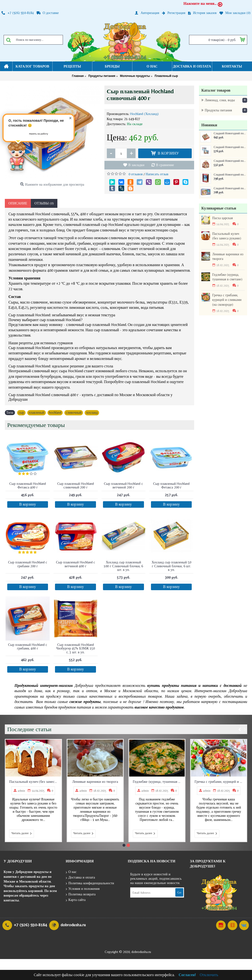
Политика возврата (81, 895)
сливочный (74, 412)
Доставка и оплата (80, 878)
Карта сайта (76, 900)
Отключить (209, 975)
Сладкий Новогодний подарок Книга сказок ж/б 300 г (230, 175)
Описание (18, 203)
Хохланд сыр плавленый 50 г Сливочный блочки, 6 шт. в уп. (171, 566)
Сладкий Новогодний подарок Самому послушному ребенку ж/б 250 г (230, 188)
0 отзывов (136, 174)
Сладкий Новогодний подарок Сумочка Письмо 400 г (230, 147)
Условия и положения (83, 889)
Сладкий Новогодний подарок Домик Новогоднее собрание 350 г (230, 161)
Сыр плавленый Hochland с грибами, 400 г (28, 646)
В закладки (136, 165)
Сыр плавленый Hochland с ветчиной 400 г (75, 564)
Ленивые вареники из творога (228, 257)
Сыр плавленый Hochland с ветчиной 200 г (123, 485)
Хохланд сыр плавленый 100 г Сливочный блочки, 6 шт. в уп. (123, 566)
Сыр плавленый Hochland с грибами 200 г (28, 564)
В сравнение (165, 165)
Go (179, 892)
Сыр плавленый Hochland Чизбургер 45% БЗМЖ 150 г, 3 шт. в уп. (76, 648)
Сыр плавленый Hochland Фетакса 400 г (28, 485)
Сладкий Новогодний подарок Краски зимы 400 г (230, 133)
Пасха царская (223, 218)
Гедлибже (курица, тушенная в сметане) (227, 277)
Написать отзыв (157, 174)
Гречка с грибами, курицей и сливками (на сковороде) (227, 300)
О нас (71, 872)
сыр (21, 412)
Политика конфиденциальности (90, 883)
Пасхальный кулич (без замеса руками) (227, 236)
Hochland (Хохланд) (144, 114)
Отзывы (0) (44, 203)
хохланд (92, 412)
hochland (55, 412)
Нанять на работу (39, 134)
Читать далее (22, 833)
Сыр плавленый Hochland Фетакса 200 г (171, 485)
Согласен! (187, 975)
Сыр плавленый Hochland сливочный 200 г (75, 485)
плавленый (37, 412)
